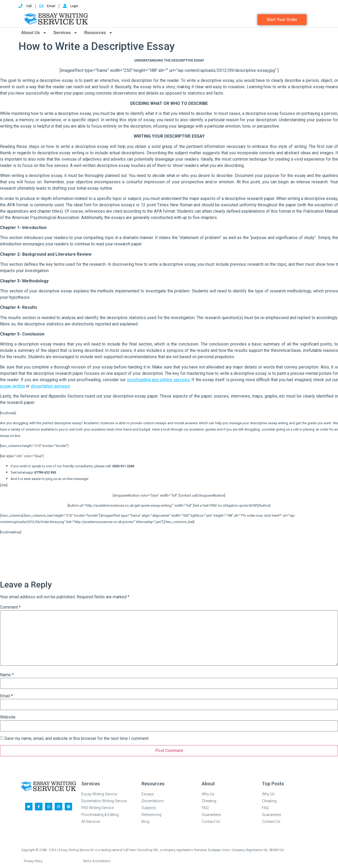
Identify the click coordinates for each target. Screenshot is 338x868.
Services (65, 33)
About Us (34, 33)
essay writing (12, 386)
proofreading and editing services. (159, 380)
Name (7, 675)
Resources (98, 33)
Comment (10, 607)
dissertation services (50, 386)
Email (6, 696)
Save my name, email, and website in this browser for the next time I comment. (77, 739)
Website (8, 717)
